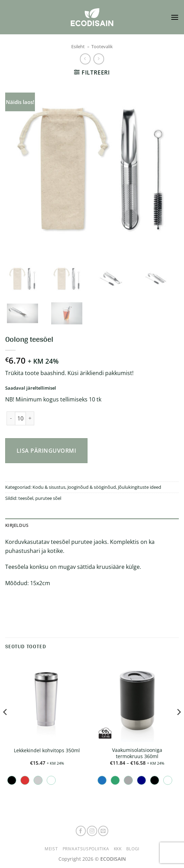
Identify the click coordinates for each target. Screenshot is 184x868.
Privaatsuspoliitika (86, 849)
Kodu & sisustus (49, 487)
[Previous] (6, 726)
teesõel (26, 498)
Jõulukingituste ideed (140, 487)
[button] (175, 17)
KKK (118, 849)
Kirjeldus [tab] (17, 525)
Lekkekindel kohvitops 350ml (47, 750)
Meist (51, 849)
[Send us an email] (103, 831)
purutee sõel (48, 498)
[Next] (178, 726)
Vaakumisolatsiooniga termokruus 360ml (137, 753)
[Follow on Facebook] (81, 831)
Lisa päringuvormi (46, 451)
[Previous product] (99, 59)
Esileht (78, 46)
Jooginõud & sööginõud (92, 487)
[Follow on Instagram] (92, 831)
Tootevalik (102, 46)
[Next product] (85, 59)
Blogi (133, 849)
